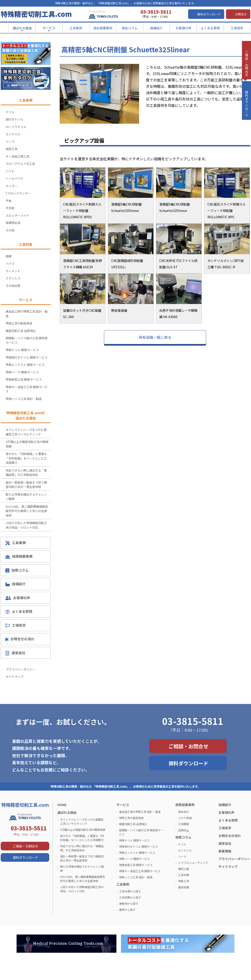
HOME (62, 805)
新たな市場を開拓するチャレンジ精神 (26, 497)
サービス (123, 805)
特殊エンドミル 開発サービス (25, 365)
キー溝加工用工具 (17, 156)
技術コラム (17, 570)
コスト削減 (185, 818)
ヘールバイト (15, 178)
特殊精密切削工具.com (36, 14)
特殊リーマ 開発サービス (22, 372)
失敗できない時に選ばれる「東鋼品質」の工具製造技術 (26, 473)
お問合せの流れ (20, 639)
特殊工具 (184, 881)
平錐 (9, 201)
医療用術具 (13, 223)
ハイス (10, 263)
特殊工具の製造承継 (19, 323)
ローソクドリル (16, 127)
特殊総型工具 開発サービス (24, 379)
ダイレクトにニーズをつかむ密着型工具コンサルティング (26, 432)
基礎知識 (184, 887)
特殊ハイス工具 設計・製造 (24, 399)
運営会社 (15, 653)
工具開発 (184, 824)
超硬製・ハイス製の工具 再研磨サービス (27, 340)
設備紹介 (16, 584)
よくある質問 (19, 611)
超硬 (9, 256)
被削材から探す (129, 903)
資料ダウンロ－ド (246, 116)
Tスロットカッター (18, 193)
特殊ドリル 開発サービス (22, 350)
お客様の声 (18, 598)
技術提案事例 (19, 556)
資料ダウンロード (209, 14)
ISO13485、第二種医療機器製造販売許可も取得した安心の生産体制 (27, 511)
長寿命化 (184, 812)
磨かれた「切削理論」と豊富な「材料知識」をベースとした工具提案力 (26, 458)
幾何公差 (184, 869)
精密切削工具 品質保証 (21, 331)
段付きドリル (15, 119)
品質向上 (184, 830)
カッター (12, 186)
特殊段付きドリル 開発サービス (27, 357)
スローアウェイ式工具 (20, 164)
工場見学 (16, 625)
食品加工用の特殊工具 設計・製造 (27, 314)
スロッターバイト (17, 215)
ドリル (10, 112)
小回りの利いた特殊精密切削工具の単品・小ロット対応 (26, 525)
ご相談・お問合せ (188, 746)
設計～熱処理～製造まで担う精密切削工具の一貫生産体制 (26, 485)
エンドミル (13, 134)
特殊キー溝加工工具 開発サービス (27, 389)
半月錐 (10, 208)
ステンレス (13, 278)
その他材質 (13, 286)
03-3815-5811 (193, 721)
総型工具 (12, 149)
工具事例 (16, 543)
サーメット (13, 271)
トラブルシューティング (193, 863)
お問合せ (241, 14)
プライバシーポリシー (20, 669)
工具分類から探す (130, 891)
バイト (10, 171)
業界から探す (127, 910)
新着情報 (225, 851)
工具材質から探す (130, 897)
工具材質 (184, 875)
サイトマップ (15, 677)
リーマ (10, 142)
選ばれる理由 (67, 812)
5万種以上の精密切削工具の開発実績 (27, 444)
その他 (10, 230)
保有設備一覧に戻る (155, 337)
